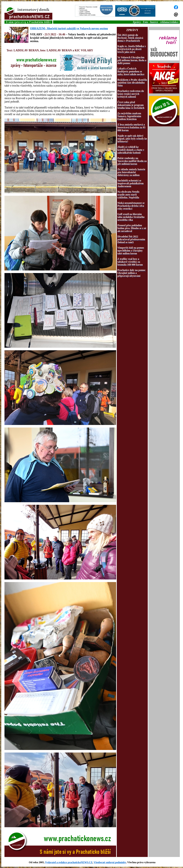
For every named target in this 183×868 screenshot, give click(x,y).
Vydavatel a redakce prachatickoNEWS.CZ (69, 862)
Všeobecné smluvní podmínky (110, 862)
